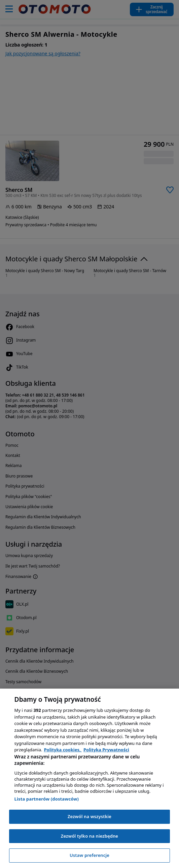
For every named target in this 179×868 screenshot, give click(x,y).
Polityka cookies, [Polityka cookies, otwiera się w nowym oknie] (63, 750)
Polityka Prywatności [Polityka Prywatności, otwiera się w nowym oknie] (106, 750)
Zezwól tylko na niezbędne (89, 836)
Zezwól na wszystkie (89, 816)
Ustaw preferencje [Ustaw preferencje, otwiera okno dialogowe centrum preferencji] (89, 855)
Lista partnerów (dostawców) (47, 799)
